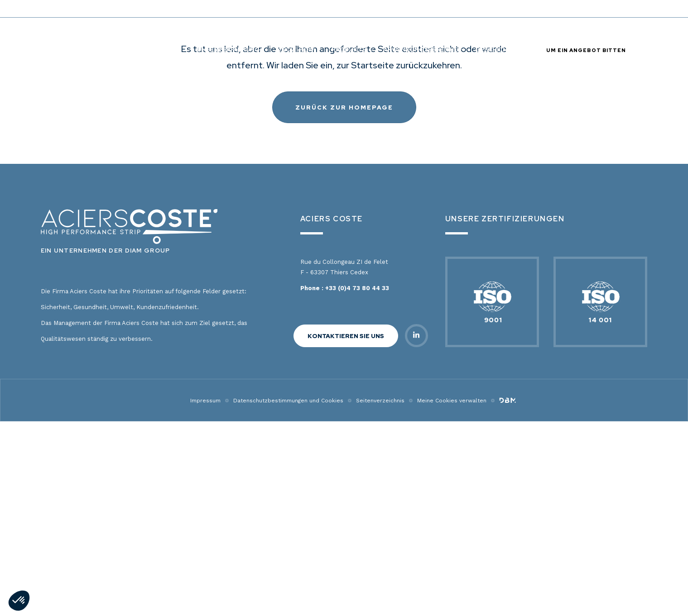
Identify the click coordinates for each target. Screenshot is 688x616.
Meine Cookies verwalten (452, 595)
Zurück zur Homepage (344, 302)
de (624, 8)
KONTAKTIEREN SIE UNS (346, 531)
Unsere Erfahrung (229, 50)
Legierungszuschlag (546, 9)
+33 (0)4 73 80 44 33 (357, 483)
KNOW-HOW (296, 50)
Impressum (205, 595)
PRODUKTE (349, 50)
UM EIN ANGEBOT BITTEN (586, 50)
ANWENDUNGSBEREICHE (420, 50)
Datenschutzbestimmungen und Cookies (288, 595)
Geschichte (495, 50)
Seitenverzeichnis (380, 595)
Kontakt (485, 9)
